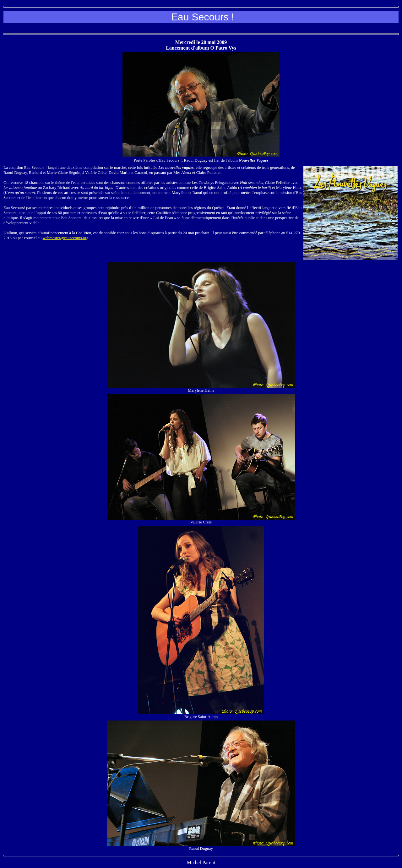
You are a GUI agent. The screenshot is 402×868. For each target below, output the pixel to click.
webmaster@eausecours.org (66, 238)
